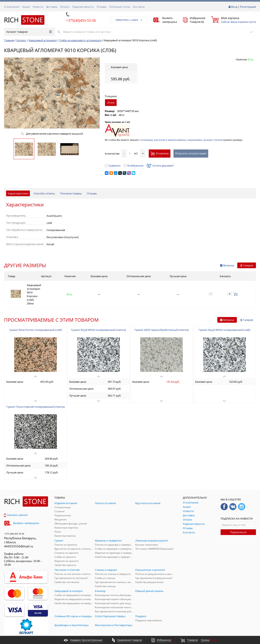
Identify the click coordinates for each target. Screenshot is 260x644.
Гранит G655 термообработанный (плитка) (162, 317)
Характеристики (18, 193)
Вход (234, 7)
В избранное (134, 166)
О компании (12, 7)
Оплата (65, 7)
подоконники (195, 140)
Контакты (139, 7)
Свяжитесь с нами (129, 20)
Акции (26, 7)
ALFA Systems (249, 632)
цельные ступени (213, 140)
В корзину (160, 153)
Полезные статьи (120, 7)
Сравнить (113, 166)
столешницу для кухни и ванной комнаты (163, 140)
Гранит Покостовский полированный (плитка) (36, 394)
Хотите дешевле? (160, 166)
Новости (38, 7)
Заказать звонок (16, 502)
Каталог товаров (29, 32)
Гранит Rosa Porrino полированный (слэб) (36, 317)
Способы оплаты (44, 193)
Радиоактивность (83, 7)
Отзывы (101, 7)
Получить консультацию (191, 153)
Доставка (52, 7)
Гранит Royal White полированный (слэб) (224, 317)
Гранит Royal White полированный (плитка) (99, 317)
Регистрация (248, 7)
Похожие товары (71, 193)
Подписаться (238, 519)
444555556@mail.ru (19, 533)
